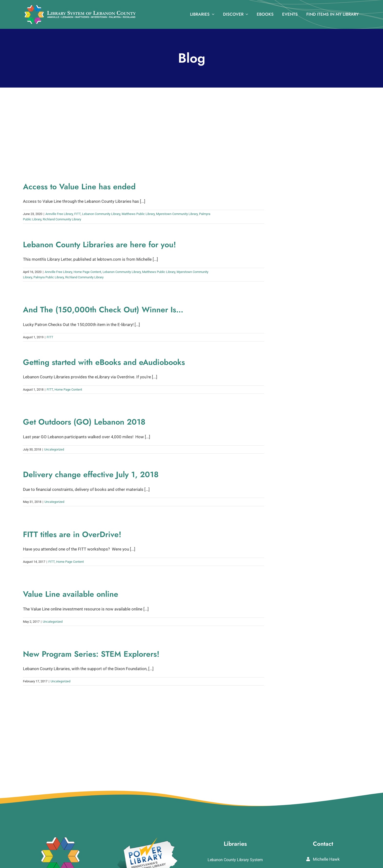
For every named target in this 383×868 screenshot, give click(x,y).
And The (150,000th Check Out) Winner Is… (103, 310)
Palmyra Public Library (49, 277)
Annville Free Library (59, 214)
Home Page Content (87, 272)
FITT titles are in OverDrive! (72, 534)
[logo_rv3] (80, 7)
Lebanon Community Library (101, 214)
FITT (77, 214)
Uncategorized (54, 449)
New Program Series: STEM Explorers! (91, 654)
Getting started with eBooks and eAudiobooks (104, 362)
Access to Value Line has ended (79, 187)
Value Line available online (71, 594)
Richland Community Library (62, 219)
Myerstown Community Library (177, 214)
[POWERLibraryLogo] (148, 839)
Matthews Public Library (138, 214)
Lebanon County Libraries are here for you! (100, 245)
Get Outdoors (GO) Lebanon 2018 (84, 422)
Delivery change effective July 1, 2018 (91, 474)
